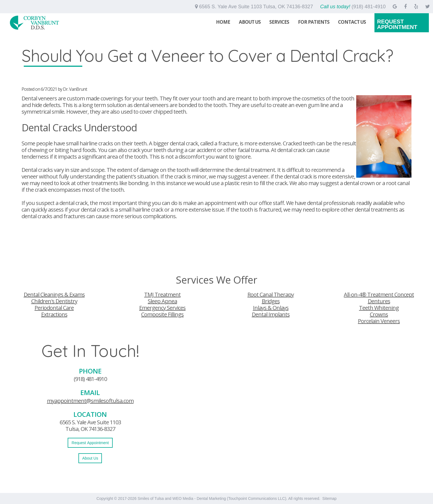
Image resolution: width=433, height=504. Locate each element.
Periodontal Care (54, 308)
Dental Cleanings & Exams (54, 294)
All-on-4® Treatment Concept (379, 294)
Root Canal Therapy (271, 294)
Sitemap (329, 498)
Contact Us (352, 22)
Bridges (271, 301)
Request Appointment (397, 24)
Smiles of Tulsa (151, 498)
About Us (250, 22)
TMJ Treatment (162, 294)
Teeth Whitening (379, 308)
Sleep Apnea (162, 301)
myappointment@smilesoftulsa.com (90, 401)
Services (279, 22)
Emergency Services (162, 308)
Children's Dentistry (54, 301)
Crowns (379, 314)
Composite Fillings (162, 314)
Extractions (54, 314)
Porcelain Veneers (379, 321)
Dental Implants (271, 314)
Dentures (379, 301)
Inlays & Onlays (271, 308)
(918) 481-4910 (90, 379)
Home (223, 22)
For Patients (314, 22)
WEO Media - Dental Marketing (199, 498)
